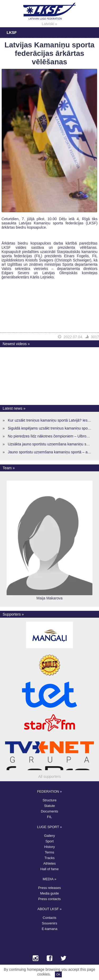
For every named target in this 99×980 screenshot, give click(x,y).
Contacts (49, 918)
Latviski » (49, 24)
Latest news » (14, 408)
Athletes (49, 863)
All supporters (50, 776)
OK (58, 974)
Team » (9, 468)
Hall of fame (49, 869)
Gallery (49, 836)
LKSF (12, 33)
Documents (50, 811)
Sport (49, 841)
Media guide (49, 893)
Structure (49, 800)
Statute (49, 806)
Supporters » (13, 614)
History (49, 847)
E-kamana (49, 929)
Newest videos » (16, 344)
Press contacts (49, 899)
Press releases (50, 888)
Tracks (49, 858)
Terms (49, 852)
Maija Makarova (49, 598)
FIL (49, 817)
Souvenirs (50, 923)
